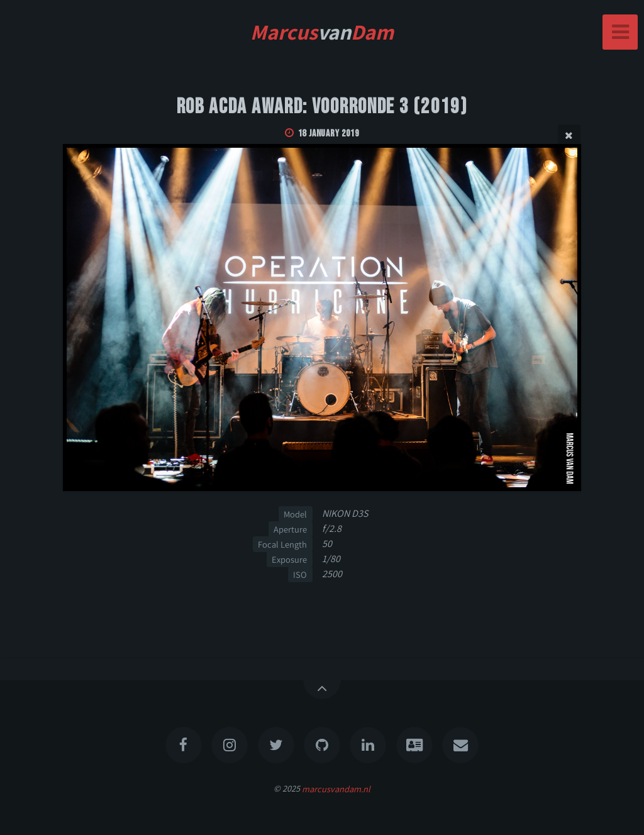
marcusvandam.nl (336, 788)
